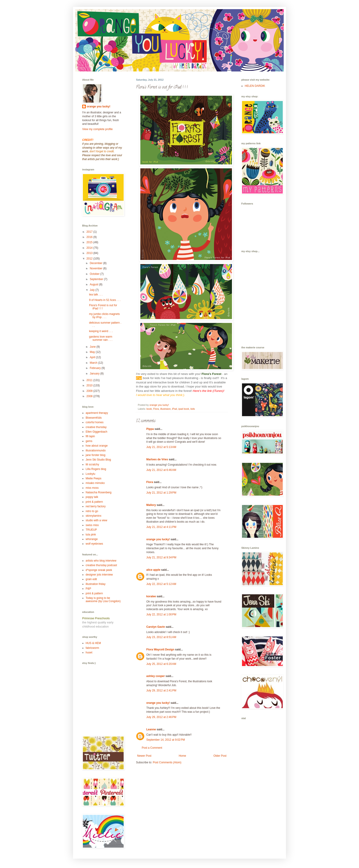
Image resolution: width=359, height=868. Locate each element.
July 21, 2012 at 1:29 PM (161, 493)
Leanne (151, 729)
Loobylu (90, 474)
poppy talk (92, 497)
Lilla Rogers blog (96, 469)
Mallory (151, 505)
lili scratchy (92, 464)
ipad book (184, 409)
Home (182, 756)
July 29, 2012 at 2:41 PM (161, 691)
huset (89, 652)
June (93, 347)
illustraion (166, 409)
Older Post (220, 756)
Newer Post (144, 756)
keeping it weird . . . (101, 331)
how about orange (97, 446)
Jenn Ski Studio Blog (98, 460)
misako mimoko (95, 483)
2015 (90, 242)
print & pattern (94, 502)
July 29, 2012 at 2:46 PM (161, 717)
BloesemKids (94, 418)
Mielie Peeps (94, 478)
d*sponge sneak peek (99, 570)
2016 (90, 237)
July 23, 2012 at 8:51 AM (161, 637)
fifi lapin (90, 436)
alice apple (153, 570)
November (97, 268)
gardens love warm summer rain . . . (101, 338)
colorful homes (95, 422)
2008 (90, 396)
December (97, 263)
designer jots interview (99, 575)
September (97, 279)
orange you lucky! (158, 539)
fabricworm (92, 648)
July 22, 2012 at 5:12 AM (161, 584)
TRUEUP (91, 530)
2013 (90, 253)
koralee (151, 596)
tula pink (91, 535)
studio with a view (96, 520)
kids (193, 409)
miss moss (92, 488)
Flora (156, 409)
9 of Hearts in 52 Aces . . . (105, 300)
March (94, 363)
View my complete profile (97, 129)
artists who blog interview (101, 561)
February (96, 368)
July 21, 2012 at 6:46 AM (161, 470)
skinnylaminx (94, 516)
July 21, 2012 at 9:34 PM (161, 557)
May (93, 352)
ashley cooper (156, 676)
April (93, 357)
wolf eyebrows (94, 544)
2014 (90, 248)
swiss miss (92, 525)
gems (89, 441)
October (95, 274)
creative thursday (96, 427)
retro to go (92, 511)
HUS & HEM (93, 643)
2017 (90, 232)
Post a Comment (152, 748)
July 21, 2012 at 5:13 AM (161, 447)
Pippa (150, 429)
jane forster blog (95, 455)
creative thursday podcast (101, 565)
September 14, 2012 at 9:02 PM (166, 740)
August (94, 284)
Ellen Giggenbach (97, 432)
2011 (90, 380)
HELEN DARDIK (255, 86)
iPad (174, 409)
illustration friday (96, 584)
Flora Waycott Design (160, 650)
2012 (90, 259)
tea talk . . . (96, 295)
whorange (92, 539)
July (93, 290)
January (95, 374)
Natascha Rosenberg (99, 492)
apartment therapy (97, 413)
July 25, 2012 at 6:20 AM (161, 664)
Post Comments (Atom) (167, 762)
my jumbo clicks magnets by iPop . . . (104, 316)
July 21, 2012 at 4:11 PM (161, 527)
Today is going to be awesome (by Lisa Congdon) (103, 600)
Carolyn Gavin (156, 627)
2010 (90, 385)
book (149, 409)
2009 (90, 391)
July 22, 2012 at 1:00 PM (161, 614)
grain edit (91, 579)
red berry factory (96, 506)
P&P (88, 589)
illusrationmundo (96, 450)
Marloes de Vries (157, 459)
